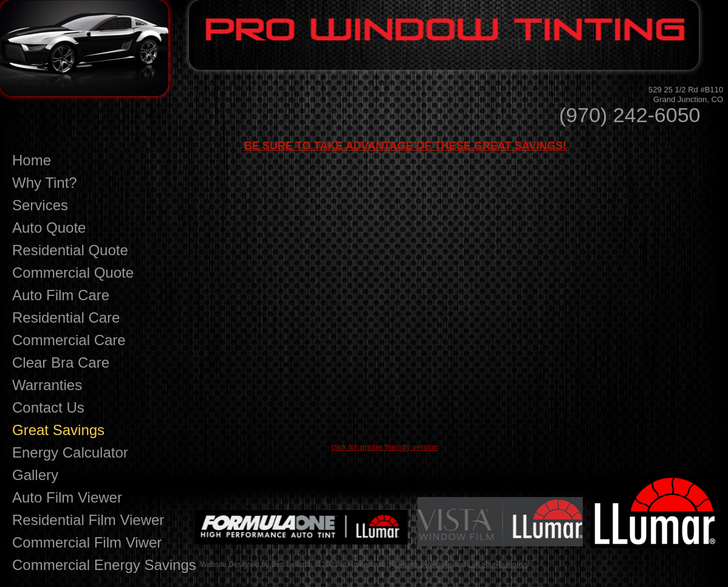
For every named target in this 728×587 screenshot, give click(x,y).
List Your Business (498, 565)
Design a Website (424, 565)
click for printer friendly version (385, 447)
